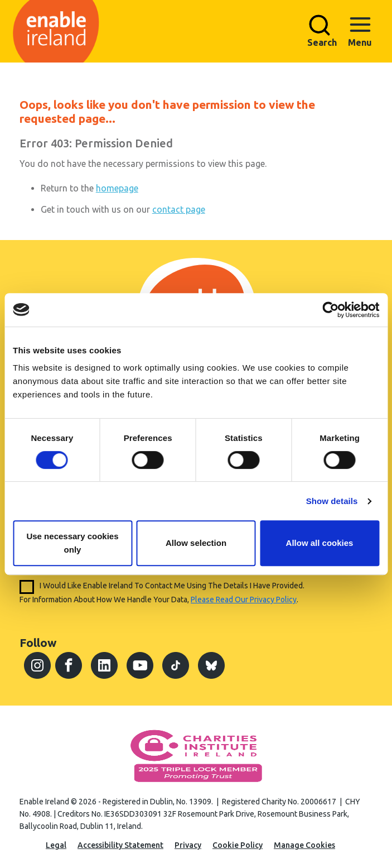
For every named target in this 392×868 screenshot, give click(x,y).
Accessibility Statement (120, 845)
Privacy (188, 845)
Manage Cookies (304, 845)
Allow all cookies (320, 543)
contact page (179, 209)
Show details (332, 501)
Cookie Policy (238, 845)
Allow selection (196, 543)
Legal (56, 845)
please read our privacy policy (244, 600)
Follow (38, 642)
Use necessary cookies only (72, 543)
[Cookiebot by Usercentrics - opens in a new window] (330, 310)
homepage (117, 188)
